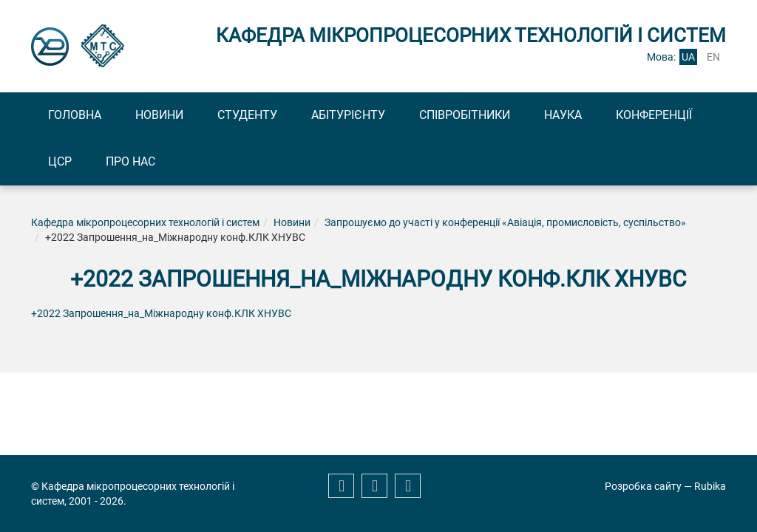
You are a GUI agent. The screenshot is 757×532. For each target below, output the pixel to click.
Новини (159, 115)
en (713, 57)
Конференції (654, 115)
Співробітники (465, 115)
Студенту (247, 115)
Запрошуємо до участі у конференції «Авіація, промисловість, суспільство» (505, 222)
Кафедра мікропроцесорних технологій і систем (145, 222)
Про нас (130, 161)
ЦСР (60, 161)
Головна (75, 115)
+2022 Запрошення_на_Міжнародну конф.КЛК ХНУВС (161, 313)
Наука (563, 115)
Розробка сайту (643, 486)
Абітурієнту (348, 115)
